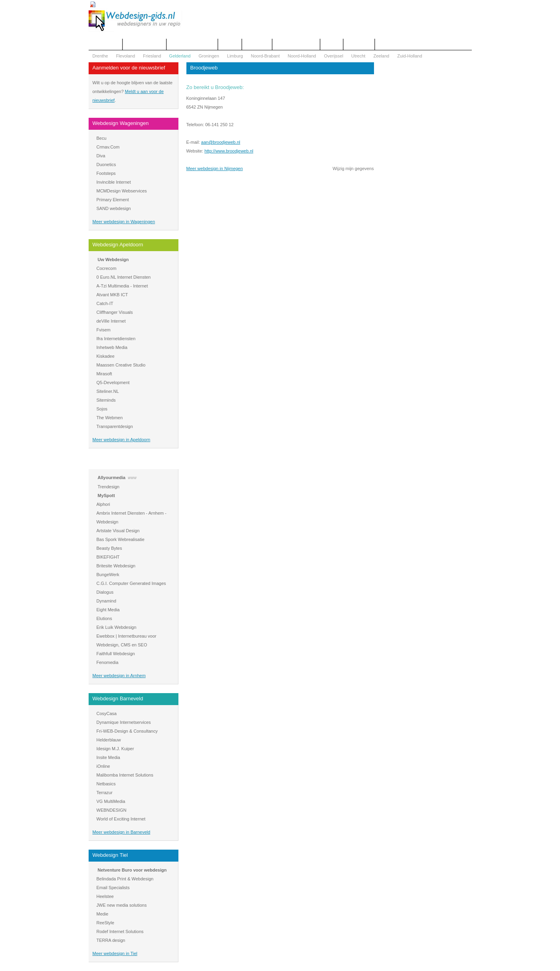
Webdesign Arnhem (115, 463)
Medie (103, 914)
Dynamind (107, 601)
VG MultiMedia (111, 801)
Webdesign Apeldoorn (118, 245)
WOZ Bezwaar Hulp (296, 44)
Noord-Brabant (265, 56)
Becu (102, 138)
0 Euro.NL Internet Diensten (124, 277)
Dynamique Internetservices (124, 722)
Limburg (235, 56)
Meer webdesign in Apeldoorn (122, 440)
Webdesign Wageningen (121, 123)
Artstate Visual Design (118, 531)
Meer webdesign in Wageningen (124, 222)
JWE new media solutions (122, 905)
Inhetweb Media (112, 347)
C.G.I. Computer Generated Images (131, 583)
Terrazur (105, 793)
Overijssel (334, 56)
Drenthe (100, 56)
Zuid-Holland (410, 56)
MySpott (106, 495)
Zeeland (381, 56)
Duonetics (106, 164)
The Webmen (110, 418)
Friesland (152, 56)
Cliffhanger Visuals (115, 312)
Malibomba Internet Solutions (125, 775)
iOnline (103, 766)
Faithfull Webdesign (116, 654)
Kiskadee (106, 356)
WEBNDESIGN (112, 810)
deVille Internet (111, 321)
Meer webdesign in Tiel (115, 953)
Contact (230, 44)
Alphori (103, 504)
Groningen (209, 56)
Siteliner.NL (108, 391)
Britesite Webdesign (116, 566)
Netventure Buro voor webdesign (132, 870)
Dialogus (105, 592)
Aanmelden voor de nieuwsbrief (129, 68)
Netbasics (106, 784)
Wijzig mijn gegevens (353, 168)
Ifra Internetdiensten (116, 339)
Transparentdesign (115, 426)
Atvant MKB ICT (112, 295)
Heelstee (105, 896)
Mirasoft (104, 374)
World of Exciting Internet (121, 819)
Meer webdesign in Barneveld (122, 832)
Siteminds (106, 400)
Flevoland (126, 56)
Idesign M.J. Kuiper (115, 749)
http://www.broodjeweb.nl (229, 151)
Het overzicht (105, 44)
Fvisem (104, 330)
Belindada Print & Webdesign (125, 879)
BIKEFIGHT (108, 557)
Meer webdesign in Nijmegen (215, 168)
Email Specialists (113, 888)
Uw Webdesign (113, 260)
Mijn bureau (359, 44)
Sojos (102, 409)
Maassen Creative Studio (121, 365)
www (132, 478)
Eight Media (108, 610)
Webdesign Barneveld (118, 699)
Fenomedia (108, 662)
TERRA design (111, 940)
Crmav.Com (108, 147)
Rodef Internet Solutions (120, 931)
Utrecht (358, 56)
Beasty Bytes (109, 548)
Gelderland (180, 56)
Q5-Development (113, 382)
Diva (101, 156)
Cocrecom (107, 268)
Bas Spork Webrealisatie (121, 539)
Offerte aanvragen (144, 44)
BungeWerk (108, 575)
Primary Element (113, 200)
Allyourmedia (112, 478)
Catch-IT (105, 303)
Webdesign (257, 44)
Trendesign (109, 487)
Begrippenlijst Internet (192, 44)
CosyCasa (107, 713)
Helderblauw (109, 740)
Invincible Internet (114, 182)
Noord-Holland (302, 56)
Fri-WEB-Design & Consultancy (127, 731)
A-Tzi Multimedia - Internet (122, 286)
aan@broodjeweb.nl (221, 142)
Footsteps (106, 173)
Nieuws (332, 44)
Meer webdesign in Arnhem (119, 676)
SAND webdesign (114, 208)
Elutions (104, 618)
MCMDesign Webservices (122, 191)
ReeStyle (106, 923)
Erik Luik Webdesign (117, 627)
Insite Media (108, 757)
